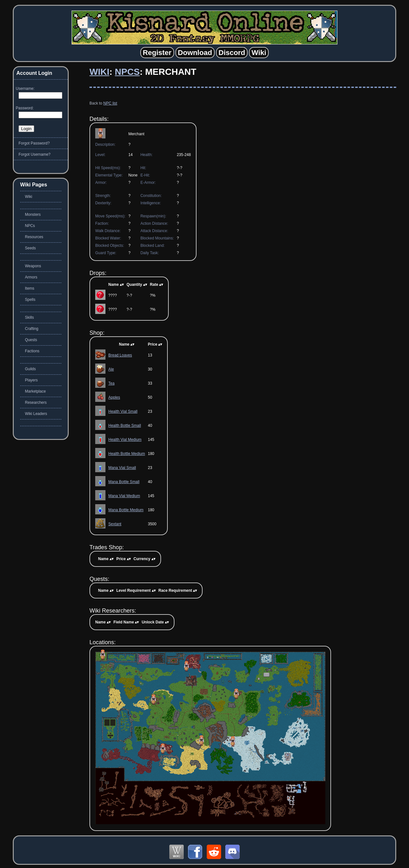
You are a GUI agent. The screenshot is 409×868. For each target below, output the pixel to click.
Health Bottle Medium (127, 454)
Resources (34, 237)
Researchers (36, 403)
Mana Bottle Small (124, 482)
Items (30, 288)
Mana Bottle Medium (126, 510)
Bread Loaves (120, 355)
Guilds (30, 369)
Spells (30, 300)
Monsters (33, 215)
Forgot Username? (35, 154)
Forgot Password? (34, 143)
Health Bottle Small (125, 426)
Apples (114, 397)
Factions (32, 351)
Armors (31, 277)
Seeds (30, 248)
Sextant (115, 524)
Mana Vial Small (122, 468)
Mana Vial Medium (124, 496)
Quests (31, 340)
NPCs (127, 72)
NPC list (110, 103)
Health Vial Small (123, 411)
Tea (111, 383)
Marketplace (35, 391)
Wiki (99, 72)
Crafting (32, 329)
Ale (111, 369)
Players (31, 380)
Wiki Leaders (36, 414)
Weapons (33, 266)
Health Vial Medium (125, 440)
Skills (29, 317)
